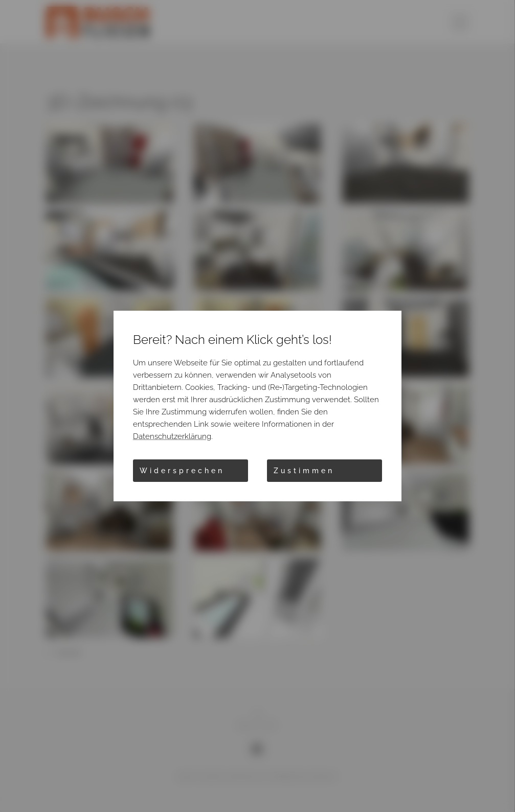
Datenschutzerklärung (172, 436)
